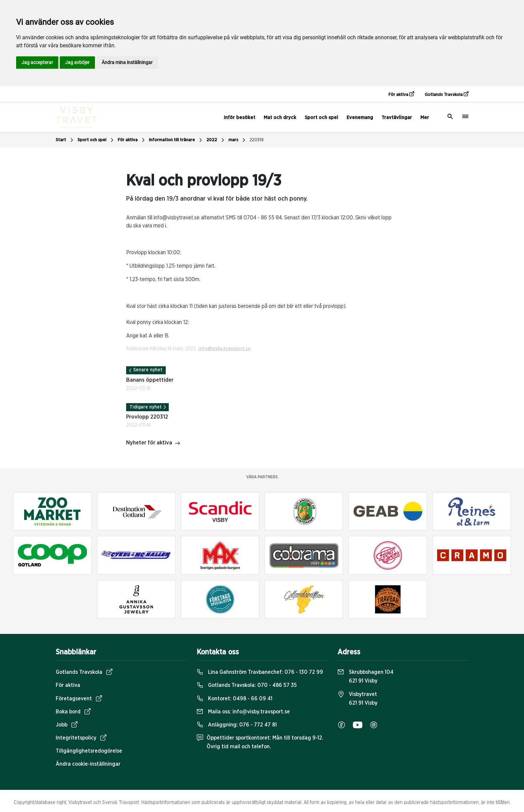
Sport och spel (321, 118)
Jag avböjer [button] (77, 62)
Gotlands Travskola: (247, 685)
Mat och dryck (280, 118)
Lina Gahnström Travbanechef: (260, 672)
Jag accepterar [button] (37, 62)
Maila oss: (243, 712)
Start (65, 140)
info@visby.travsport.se (224, 349)
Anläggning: (237, 725)
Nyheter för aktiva (153, 443)
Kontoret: (234, 699)
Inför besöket (240, 118)
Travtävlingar (397, 118)
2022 (216, 140)
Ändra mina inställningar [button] (127, 62)
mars (238, 140)
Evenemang (360, 118)
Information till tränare (176, 140)
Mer (425, 118)
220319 (257, 140)
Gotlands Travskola (447, 94)
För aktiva (401, 94)
